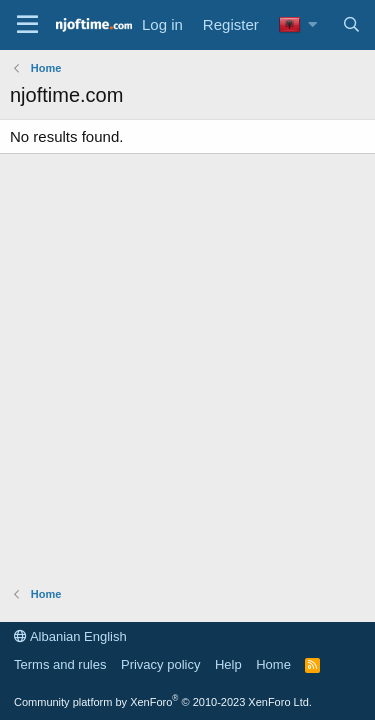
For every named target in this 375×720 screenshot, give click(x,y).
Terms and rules (60, 664)
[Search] (351, 24)
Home (273, 664)
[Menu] (27, 25)
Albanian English (70, 636)
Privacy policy (160, 664)
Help (228, 664)
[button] (313, 24)
